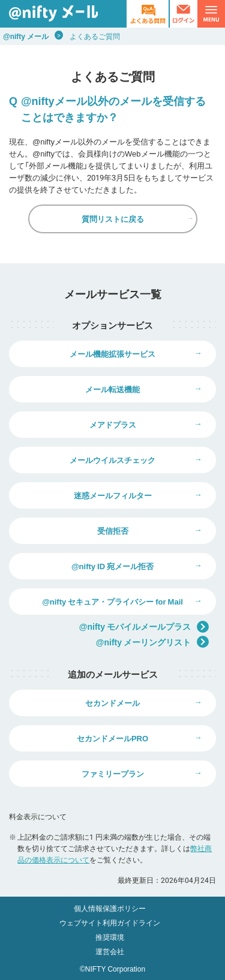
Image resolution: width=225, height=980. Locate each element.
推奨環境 (110, 937)
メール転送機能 (112, 389)
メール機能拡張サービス (112, 354)
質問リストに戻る (113, 219)
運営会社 (110, 951)
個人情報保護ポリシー (110, 908)
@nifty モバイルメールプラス (144, 626)
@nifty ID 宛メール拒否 (112, 566)
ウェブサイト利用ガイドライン (110, 922)
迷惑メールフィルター (113, 495)
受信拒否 (113, 530)
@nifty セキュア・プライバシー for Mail (112, 601)
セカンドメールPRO (112, 738)
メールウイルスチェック (112, 460)
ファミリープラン (113, 773)
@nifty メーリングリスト (152, 642)
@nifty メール (26, 36)
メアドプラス (113, 424)
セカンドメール (112, 703)
